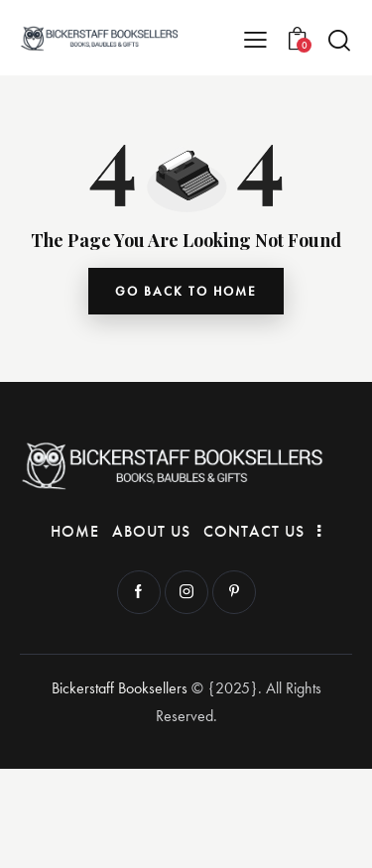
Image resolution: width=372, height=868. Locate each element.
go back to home (186, 291)
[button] (255, 38)
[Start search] (339, 40)
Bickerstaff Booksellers (120, 688)
